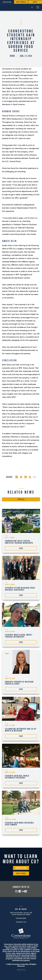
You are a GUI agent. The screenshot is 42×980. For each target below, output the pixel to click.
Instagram (16, 891)
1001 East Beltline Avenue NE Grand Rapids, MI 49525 (21, 913)
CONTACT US (21, 922)
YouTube (24, 891)
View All (21, 499)
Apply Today (21, 873)
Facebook (20, 891)
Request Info (21, 868)
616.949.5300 (21, 918)
